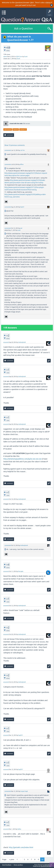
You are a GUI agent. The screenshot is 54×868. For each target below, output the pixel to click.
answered (6, 342)
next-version (8, 129)
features (16, 129)
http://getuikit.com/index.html (21, 847)
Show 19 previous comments (15, 145)
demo (48, 2)
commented (8, 150)
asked (5, 57)
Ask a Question (23, 28)
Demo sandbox (18, 865)
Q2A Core (19, 57)
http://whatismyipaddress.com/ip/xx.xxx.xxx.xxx (23, 459)
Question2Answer (46, 866)
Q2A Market (48, 865)
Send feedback (7, 865)
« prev (12, 859)
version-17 (23, 129)
